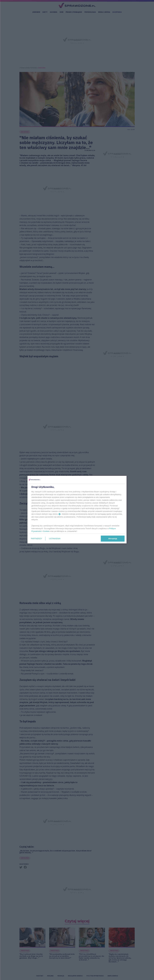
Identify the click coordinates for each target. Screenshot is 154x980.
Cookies (46, 531)
